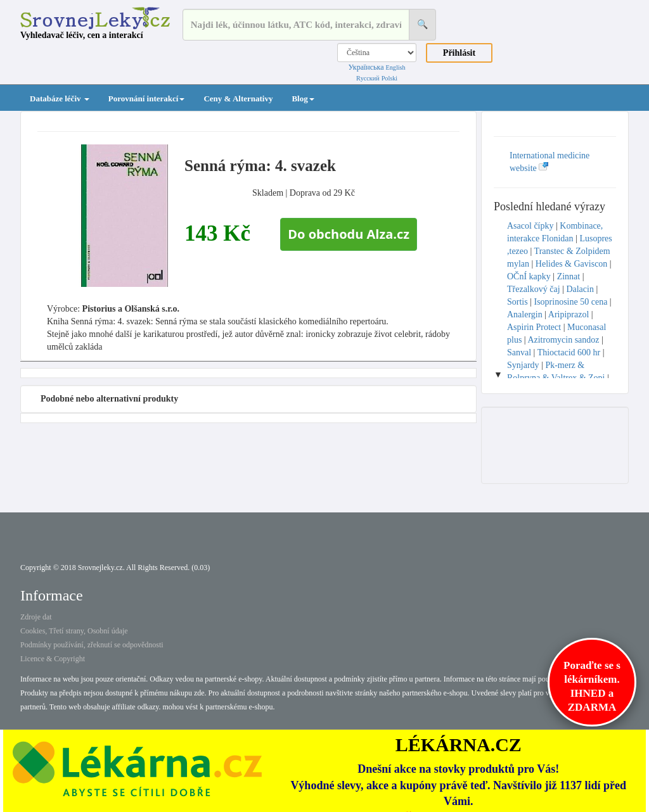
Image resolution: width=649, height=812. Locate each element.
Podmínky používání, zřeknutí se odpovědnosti (92, 645)
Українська (366, 67)
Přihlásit (459, 53)
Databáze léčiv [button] (60, 98)
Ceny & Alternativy (238, 98)
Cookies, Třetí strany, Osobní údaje (74, 631)
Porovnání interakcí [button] (147, 98)
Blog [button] (303, 98)
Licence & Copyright (53, 659)
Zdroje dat (36, 617)
